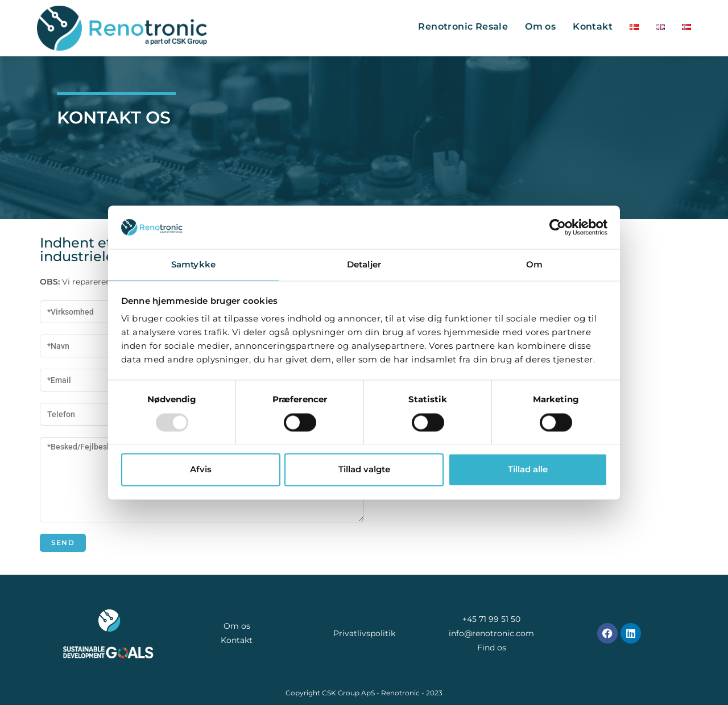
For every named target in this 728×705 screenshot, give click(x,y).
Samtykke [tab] (193, 265)
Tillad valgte (364, 470)
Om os (237, 626)
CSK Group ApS (348, 693)
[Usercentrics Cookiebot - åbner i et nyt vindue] (558, 227)
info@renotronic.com (491, 633)
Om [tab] (534, 265)
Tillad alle (528, 470)
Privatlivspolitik (364, 633)
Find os (492, 648)
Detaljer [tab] (364, 265)
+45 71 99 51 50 (491, 619)
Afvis (201, 470)
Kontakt (237, 640)
